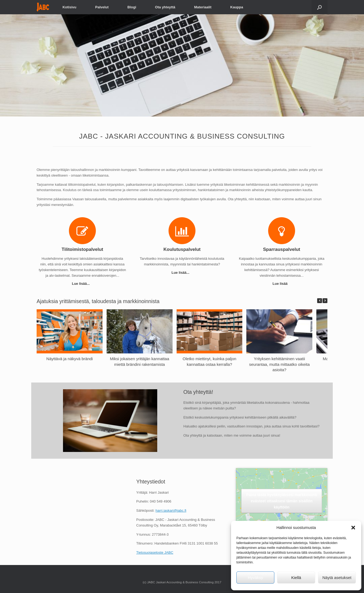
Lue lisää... (82, 284)
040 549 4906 (161, 501)
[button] (353, 528)
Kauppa (237, 7)
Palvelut (102, 7)
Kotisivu (69, 7)
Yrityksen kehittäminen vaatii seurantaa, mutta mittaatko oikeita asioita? (279, 364)
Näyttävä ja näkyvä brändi (70, 359)
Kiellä (296, 578)
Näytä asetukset (337, 578)
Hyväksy (255, 578)
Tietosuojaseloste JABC (155, 552)
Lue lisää (281, 284)
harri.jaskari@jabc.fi (171, 510)
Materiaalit (203, 7)
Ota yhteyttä (165, 7)
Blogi (132, 7)
